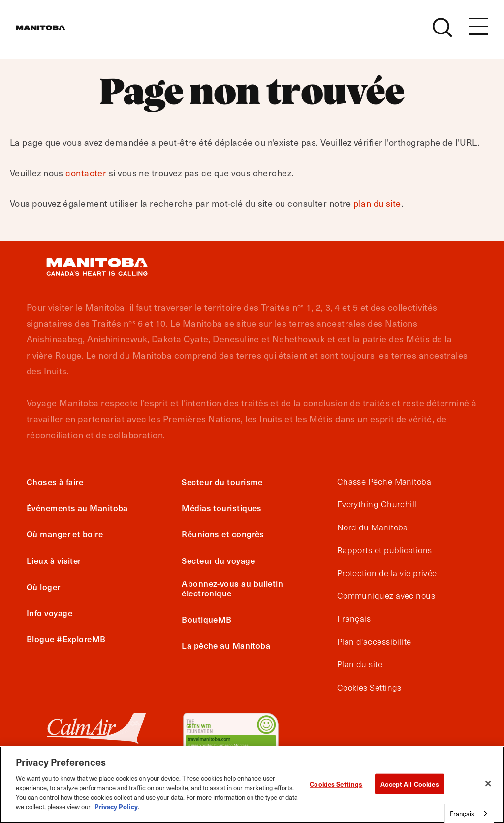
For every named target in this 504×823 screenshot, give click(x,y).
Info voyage (49, 613)
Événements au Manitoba (77, 508)
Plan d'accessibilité (374, 642)
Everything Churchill (377, 504)
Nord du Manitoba (373, 527)
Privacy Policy (116, 807)
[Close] (488, 783)
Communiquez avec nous (386, 596)
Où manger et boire (65, 534)
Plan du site (360, 664)
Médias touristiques (222, 508)
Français (354, 619)
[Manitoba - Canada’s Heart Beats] (53, 33)
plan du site (377, 203)
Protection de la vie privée (387, 573)
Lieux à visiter (54, 560)
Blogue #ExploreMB (66, 639)
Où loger (44, 587)
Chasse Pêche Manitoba (384, 482)
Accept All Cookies (409, 784)
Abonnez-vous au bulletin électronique (232, 588)
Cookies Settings (369, 688)
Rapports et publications (385, 550)
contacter (86, 173)
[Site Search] (442, 33)
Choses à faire (55, 482)
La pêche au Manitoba (226, 645)
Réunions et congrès (223, 534)
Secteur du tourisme (222, 482)
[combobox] (469, 813)
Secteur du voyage (218, 560)
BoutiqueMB (207, 619)
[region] (252, 785)
